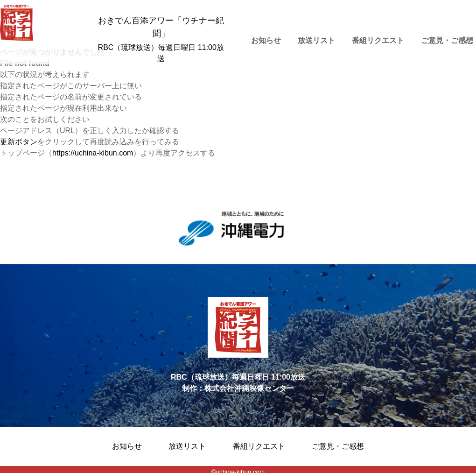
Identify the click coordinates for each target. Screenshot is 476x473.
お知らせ (266, 40)
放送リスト (316, 40)
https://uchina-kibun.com (93, 153)
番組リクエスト (378, 40)
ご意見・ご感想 (338, 446)
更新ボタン (19, 142)
